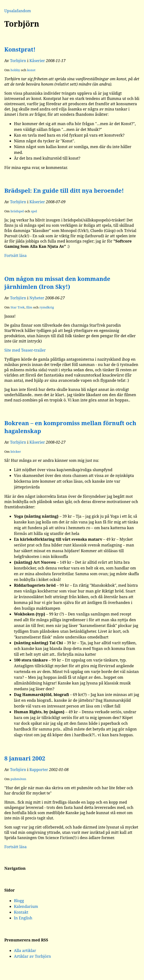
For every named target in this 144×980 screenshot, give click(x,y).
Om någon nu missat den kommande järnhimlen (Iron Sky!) (57, 283)
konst (31, 70)
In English (23, 918)
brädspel (17, 211)
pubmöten (18, 779)
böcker (16, 452)
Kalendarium (26, 906)
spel (34, 211)
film (29, 307)
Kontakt (21, 912)
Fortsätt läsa (15, 255)
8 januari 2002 (25, 758)
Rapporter (39, 770)
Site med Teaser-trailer (25, 350)
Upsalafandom (18, 11)
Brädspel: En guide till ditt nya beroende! (64, 190)
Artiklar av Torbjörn (33, 956)
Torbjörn (18, 61)
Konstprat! (20, 49)
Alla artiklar (25, 951)
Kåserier (37, 61)
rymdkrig (47, 307)
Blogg (19, 901)
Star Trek (18, 307)
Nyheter (37, 298)
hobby (15, 70)
